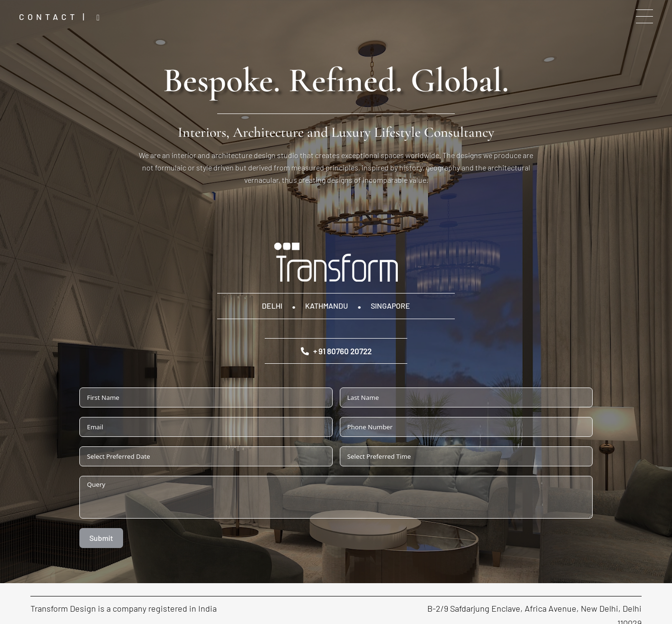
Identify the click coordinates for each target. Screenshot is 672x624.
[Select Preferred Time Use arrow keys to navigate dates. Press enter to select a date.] (466, 456)
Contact (48, 17)
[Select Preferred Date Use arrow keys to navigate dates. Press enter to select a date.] (206, 456)
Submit (101, 538)
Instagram (101, 18)
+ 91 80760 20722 (336, 351)
